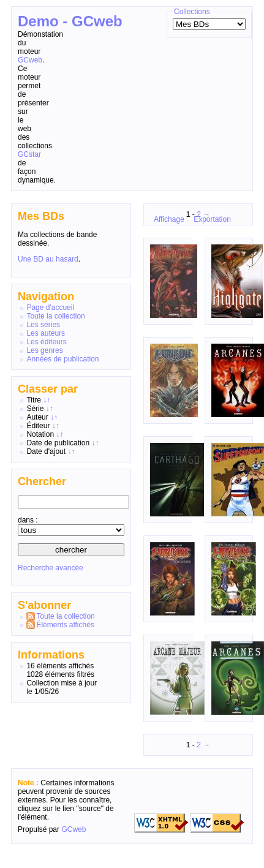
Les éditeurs (46, 342)
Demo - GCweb (70, 21)
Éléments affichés (65, 625)
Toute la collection (55, 316)
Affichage (169, 219)
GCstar (29, 154)
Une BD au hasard (48, 259)
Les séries (43, 325)
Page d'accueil (50, 308)
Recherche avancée (51, 568)
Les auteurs (46, 333)
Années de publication (62, 359)
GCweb (30, 60)
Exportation (212, 219)
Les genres (44, 350)
